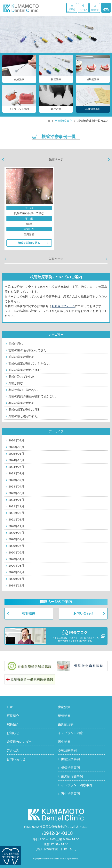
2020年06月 (16, 546)
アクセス (83, 8)
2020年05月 (16, 552)
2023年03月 (16, 493)
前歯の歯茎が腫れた (22, 357)
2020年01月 (16, 579)
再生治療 (64, 742)
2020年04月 (16, 559)
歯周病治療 (66, 724)
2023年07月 (16, 480)
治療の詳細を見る (29, 243)
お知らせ (13, 733)
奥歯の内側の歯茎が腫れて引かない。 (33, 396)
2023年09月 (16, 473)
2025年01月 (16, 454)
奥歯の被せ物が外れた (23, 416)
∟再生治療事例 (69, 794)
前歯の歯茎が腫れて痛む (24, 370)
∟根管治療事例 (69, 768)
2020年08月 (16, 533)
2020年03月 (16, 565)
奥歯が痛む (16, 383)
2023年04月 (16, 486)
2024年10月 (16, 460)
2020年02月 (16, 572)
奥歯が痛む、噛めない (23, 390)
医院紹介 (13, 716)
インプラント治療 (70, 733)
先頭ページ (56, 159)
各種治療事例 (64, 121)
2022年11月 (16, 506)
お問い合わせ (83, 614)
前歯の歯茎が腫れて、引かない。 (30, 363)
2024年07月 (16, 467)
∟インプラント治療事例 (75, 785)
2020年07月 (16, 539)
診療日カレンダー (72, 8)
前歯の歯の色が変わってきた (27, 350)
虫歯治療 (64, 707)
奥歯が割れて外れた (22, 377)
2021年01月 (16, 519)
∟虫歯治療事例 (69, 759)
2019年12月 (16, 585)
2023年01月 (16, 500)
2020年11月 (16, 526)
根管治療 (29, 614)
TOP (10, 707)
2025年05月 (16, 447)
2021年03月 (16, 513)
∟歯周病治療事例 (70, 776)
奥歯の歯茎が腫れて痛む (24, 409)
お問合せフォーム (63, 306)
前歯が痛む (16, 344)
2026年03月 (16, 440)
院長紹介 (13, 724)
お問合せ (95, 8)
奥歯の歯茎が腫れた (22, 403)
